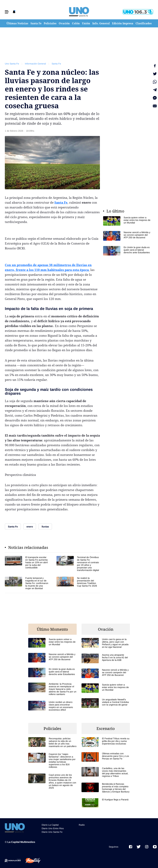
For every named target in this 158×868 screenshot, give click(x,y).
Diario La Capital (50, 825)
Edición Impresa (123, 23)
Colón (76, 23)
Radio (82, 825)
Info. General (101, 23)
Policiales (50, 23)
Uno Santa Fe (12, 64)
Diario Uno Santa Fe (52, 832)
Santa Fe (36, 23)
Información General (35, 64)
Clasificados (144, 23)
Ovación (64, 23)
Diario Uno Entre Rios (53, 828)
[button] (7, 12)
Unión (86, 23)
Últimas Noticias (17, 23)
